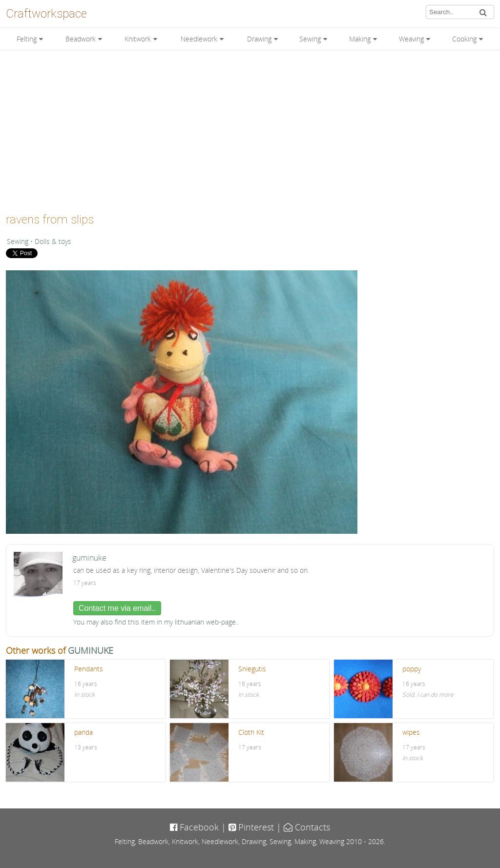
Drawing (259, 39)
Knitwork (138, 39)
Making (360, 39)
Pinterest (251, 827)
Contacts (307, 827)
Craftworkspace (46, 14)
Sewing (310, 39)
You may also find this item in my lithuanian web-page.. (156, 622)
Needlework (199, 39)
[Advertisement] (250, 128)
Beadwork (81, 39)
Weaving (411, 39)
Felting (27, 39)
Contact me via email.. (117, 608)
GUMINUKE (91, 650)
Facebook (194, 827)
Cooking (464, 39)
